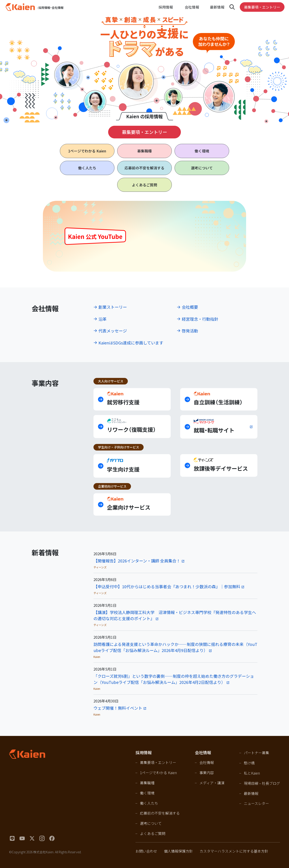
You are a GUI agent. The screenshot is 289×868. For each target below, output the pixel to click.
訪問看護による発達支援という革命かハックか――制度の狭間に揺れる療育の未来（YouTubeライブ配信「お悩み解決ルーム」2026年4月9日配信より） (175, 647)
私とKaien (252, 773)
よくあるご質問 (144, 185)
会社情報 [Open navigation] (192, 7)
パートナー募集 (256, 753)
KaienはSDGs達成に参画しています (131, 343)
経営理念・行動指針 (200, 319)
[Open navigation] (232, 7)
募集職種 (144, 151)
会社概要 (190, 307)
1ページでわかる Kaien (158, 773)
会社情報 (207, 762)
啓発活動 (190, 331)
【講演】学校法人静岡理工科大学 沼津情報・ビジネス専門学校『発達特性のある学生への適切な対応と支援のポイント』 (175, 615)
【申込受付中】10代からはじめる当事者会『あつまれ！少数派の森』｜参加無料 (167, 586)
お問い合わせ (146, 851)
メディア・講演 (212, 783)
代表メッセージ (113, 331)
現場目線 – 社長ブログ (262, 783)
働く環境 (202, 151)
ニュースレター (256, 803)
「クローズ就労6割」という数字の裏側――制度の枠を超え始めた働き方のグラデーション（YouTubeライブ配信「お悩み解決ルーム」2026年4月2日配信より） (174, 679)
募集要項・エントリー (262, 7)
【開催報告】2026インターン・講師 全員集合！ (137, 561)
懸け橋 (249, 763)
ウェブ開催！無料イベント (118, 708)
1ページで (87, 151)
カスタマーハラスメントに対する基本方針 (234, 851)
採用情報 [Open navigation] (166, 7)
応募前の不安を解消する (144, 168)
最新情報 (217, 7)
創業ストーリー (113, 307)
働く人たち (87, 168)
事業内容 (207, 773)
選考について (202, 168)
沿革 (103, 319)
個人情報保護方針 (178, 851)
